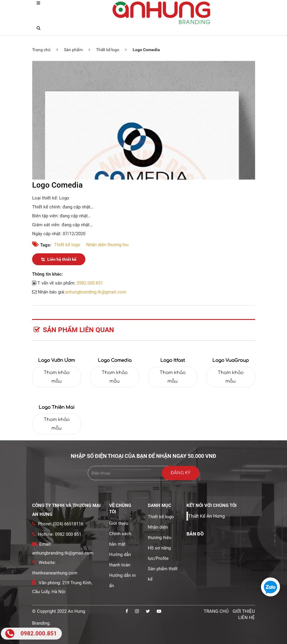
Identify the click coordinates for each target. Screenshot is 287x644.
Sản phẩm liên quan (74, 330)
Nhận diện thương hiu (107, 245)
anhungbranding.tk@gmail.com (96, 292)
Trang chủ (41, 50)
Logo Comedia (115, 361)
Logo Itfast (173, 361)
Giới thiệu (119, 523)
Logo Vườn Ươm (57, 361)
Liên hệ (247, 618)
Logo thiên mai (57, 407)
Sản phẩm (73, 50)
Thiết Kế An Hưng (206, 516)
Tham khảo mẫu (57, 377)
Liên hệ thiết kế (59, 259)
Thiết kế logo (108, 50)
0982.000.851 (90, 283)
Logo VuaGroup (231, 361)
